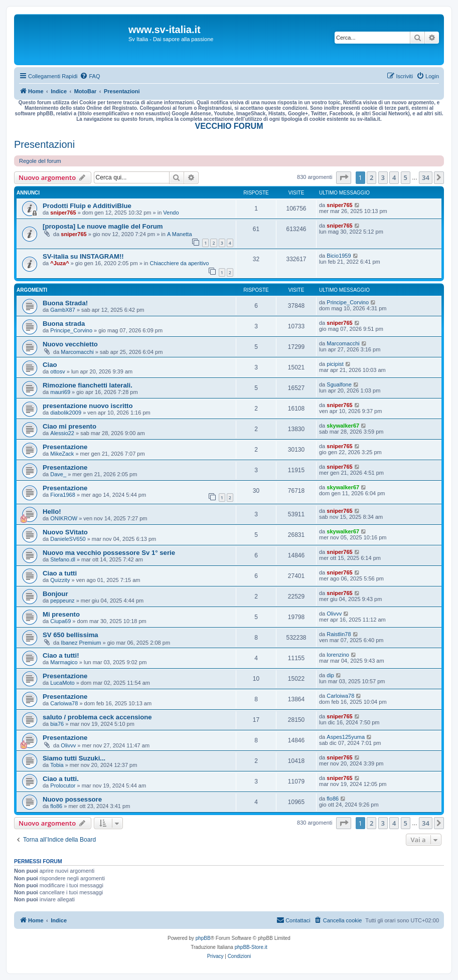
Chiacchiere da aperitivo (179, 263)
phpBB (203, 938)
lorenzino (338, 655)
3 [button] (383, 177)
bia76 (57, 724)
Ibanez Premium (81, 643)
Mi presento (61, 614)
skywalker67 (343, 426)
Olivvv (334, 614)
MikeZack (62, 454)
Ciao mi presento (69, 426)
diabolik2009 (66, 413)
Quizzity (60, 580)
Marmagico (64, 662)
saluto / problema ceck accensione (97, 717)
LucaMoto (62, 683)
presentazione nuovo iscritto (88, 406)
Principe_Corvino (348, 302)
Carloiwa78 (64, 703)
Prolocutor (63, 786)
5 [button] (406, 177)
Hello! (52, 512)
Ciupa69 (60, 621)
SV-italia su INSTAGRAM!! (83, 256)
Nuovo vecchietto (70, 344)
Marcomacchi (77, 352)
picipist (335, 364)
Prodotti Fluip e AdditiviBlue (87, 206)
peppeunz (62, 601)
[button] (344, 177)
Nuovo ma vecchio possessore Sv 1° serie (109, 553)
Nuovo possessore (72, 799)
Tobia (57, 765)
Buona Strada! (65, 303)
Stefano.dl (63, 559)
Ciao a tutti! (61, 655)
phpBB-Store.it (251, 947)
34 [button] (426, 177)
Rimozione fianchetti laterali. (88, 385)
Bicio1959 (339, 256)
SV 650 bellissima (70, 635)
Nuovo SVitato (65, 532)
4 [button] (394, 177)
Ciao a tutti (60, 573)
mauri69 (60, 392)
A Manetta (180, 234)
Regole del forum (40, 161)
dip (330, 675)
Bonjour (55, 594)
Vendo (171, 213)
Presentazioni (44, 144)
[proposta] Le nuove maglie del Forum (103, 226)
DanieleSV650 (68, 539)
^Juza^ (59, 263)
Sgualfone (339, 384)
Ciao (50, 365)
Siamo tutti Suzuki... (74, 758)
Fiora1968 (63, 495)
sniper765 (63, 213)
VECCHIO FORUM (229, 126)
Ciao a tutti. (61, 779)
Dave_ (58, 474)
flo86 (56, 806)
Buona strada (64, 324)
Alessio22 (62, 433)
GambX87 (63, 310)
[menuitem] (90, 76)
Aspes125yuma (346, 737)
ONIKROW (64, 518)
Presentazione (65, 447)
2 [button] (371, 177)
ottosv (57, 371)
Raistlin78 (339, 634)
